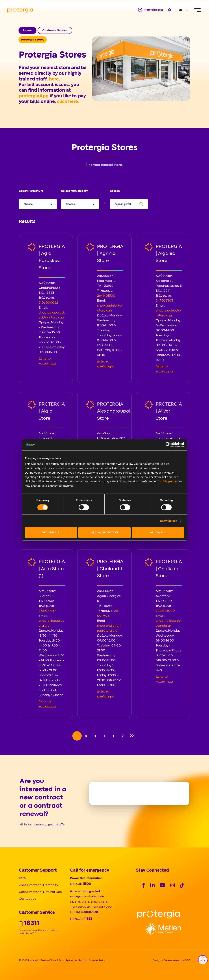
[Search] (141, 204)
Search (115, 191)
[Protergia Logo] (20, 10)
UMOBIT (185, 960)
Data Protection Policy (72, 960)
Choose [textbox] (28, 204)
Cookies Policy (97, 960)
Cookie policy (167, 481)
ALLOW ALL (158, 532)
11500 (87, 884)
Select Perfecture (31, 191)
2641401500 (106, 296)
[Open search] (169, 10)
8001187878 (89, 912)
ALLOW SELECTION (104, 532)
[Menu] (197, 10)
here (54, 79)
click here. (68, 102)
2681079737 (47, 611)
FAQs (23, 879)
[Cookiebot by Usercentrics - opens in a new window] (168, 445)
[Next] (123, 736)
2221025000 (165, 611)
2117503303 (164, 301)
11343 (88, 919)
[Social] (144, 886)
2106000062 (48, 303)
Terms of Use (48, 960)
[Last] (132, 736)
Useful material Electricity (38, 885)
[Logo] (159, 914)
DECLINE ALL (51, 532)
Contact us (27, 899)
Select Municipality (75, 191)
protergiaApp (34, 96)
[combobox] (38, 204)
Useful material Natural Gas (40, 892)
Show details (169, 521)
